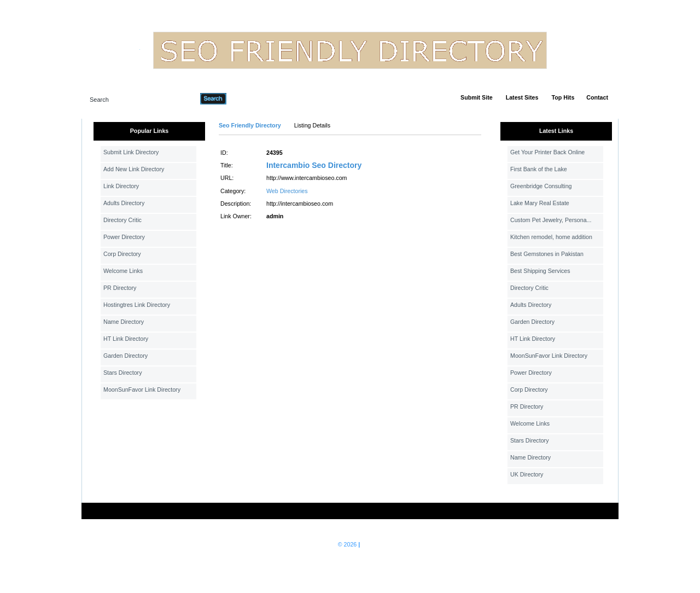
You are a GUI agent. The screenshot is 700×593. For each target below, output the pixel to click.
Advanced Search (255, 98)
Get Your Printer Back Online (547, 152)
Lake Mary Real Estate (540, 203)
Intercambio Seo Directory (314, 165)
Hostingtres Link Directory (137, 305)
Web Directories (287, 191)
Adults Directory (124, 203)
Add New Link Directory (134, 169)
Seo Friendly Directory (250, 125)
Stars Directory (122, 373)
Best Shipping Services (540, 271)
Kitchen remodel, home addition (551, 237)
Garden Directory (126, 356)
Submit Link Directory (131, 152)
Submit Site (477, 97)
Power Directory (124, 237)
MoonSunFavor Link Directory (142, 389)
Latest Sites (522, 97)
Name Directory (124, 322)
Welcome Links (123, 271)
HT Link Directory (126, 339)
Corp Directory (122, 254)
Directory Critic (122, 220)
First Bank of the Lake (539, 169)
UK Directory (527, 474)
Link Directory (121, 186)
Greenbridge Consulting (541, 186)
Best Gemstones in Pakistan (547, 254)
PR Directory (120, 288)
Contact (597, 97)
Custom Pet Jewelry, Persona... (551, 220)
